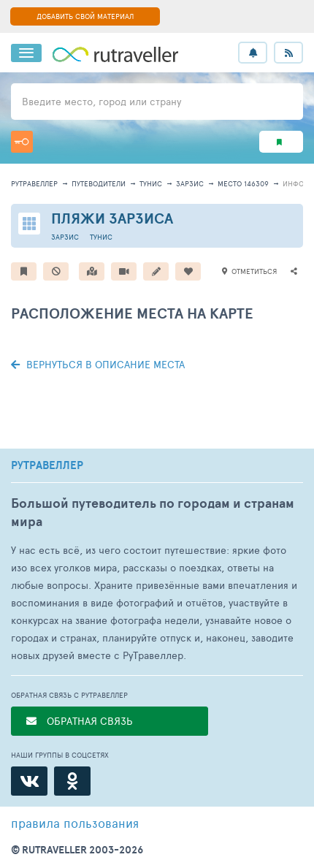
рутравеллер (34, 183)
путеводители (99, 183)
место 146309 (243, 183)
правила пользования (75, 823)
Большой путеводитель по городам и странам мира (153, 512)
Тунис (151, 183)
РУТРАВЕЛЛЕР (47, 465)
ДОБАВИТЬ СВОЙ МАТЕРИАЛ (85, 16)
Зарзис (190, 183)
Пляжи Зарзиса (112, 218)
